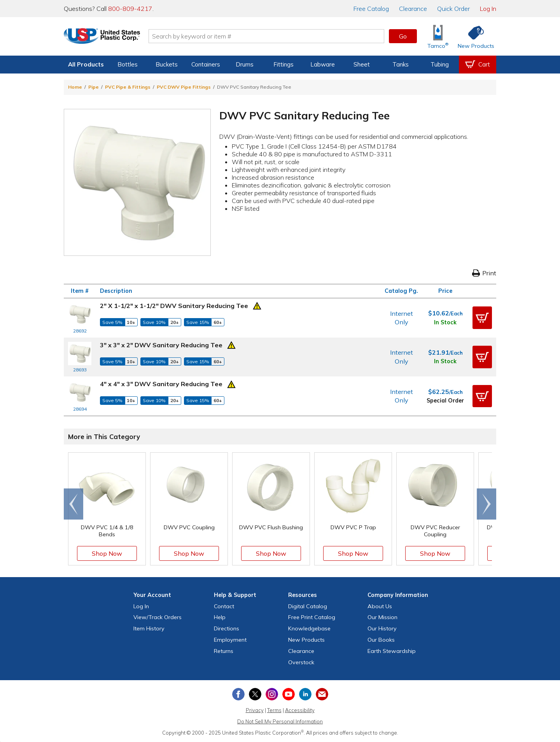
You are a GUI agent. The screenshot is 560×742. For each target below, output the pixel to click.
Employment (230, 640)
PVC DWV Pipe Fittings (184, 87)
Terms (274, 710)
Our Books (381, 640)
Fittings (283, 64)
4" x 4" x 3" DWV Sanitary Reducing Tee (161, 384)
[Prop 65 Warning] (257, 305)
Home (75, 87)
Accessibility (300, 710)
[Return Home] (110, 38)
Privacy (255, 710)
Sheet (362, 64)
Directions (227, 628)
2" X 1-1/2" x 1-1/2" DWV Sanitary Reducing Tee (174, 306)
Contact (224, 606)
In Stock (445, 322)
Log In (488, 9)
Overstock (301, 662)
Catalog (371, 9)
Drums (245, 64)
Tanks (401, 64)
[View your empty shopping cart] (478, 65)
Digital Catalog (308, 606)
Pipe (94, 87)
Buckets (167, 64)
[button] (482, 318)
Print (484, 273)
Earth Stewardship (392, 651)
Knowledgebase (309, 628)
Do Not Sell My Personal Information (280, 721)
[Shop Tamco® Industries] (438, 36)
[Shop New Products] (473, 36)
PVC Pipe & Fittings (128, 87)
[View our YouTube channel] (289, 694)
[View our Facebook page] (238, 694)
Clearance (413, 9)
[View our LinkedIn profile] (305, 694)
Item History (149, 628)
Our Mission (382, 617)
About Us (380, 606)
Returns (224, 651)
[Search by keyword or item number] (274, 36)
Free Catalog (312, 617)
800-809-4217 (130, 9)
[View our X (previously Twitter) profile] (255, 694)
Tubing (440, 64)
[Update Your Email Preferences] (322, 694)
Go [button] (403, 36)
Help (220, 617)
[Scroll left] (73, 504)
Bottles (128, 64)
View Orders (157, 617)
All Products (86, 64)
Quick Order (453, 9)
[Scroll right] (486, 504)
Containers (206, 64)
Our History (382, 628)
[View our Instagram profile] (272, 694)
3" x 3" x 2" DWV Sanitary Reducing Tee (161, 345)
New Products (306, 640)
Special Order (445, 401)
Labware (323, 64)
